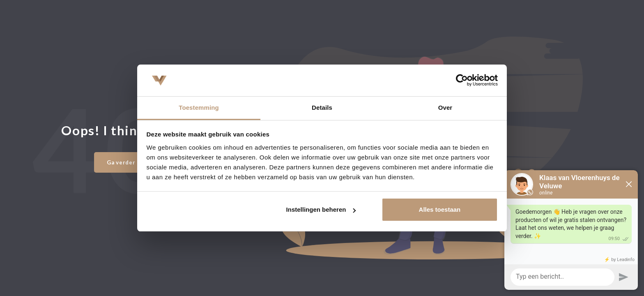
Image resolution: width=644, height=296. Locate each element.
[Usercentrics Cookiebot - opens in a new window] (462, 80)
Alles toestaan (440, 209)
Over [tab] (445, 108)
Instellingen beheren (321, 209)
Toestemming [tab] (199, 108)
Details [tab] (322, 108)
